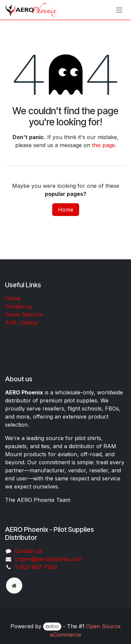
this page (103, 145)
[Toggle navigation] (119, 10)
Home (66, 210)
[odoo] (14, 586)
